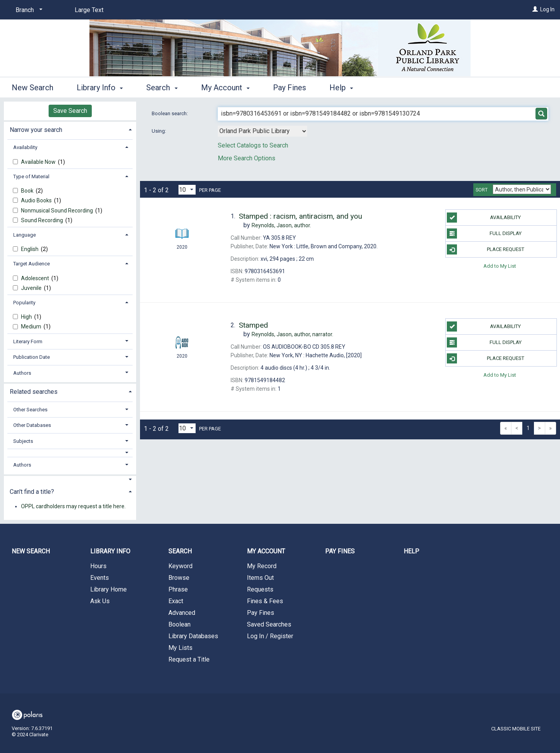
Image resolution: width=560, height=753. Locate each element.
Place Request (485, 249)
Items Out (260, 578)
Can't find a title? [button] (32, 492)
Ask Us (100, 601)
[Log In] (535, 9)
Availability (484, 218)
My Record (262, 566)
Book (28, 191)
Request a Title (189, 659)
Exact (176, 601)
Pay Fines (290, 88)
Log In (547, 9)
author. (281, 225)
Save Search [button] (70, 111)
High (27, 317)
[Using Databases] (262, 131)
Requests (260, 589)
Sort (482, 190)
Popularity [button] (24, 303)
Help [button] (341, 88)
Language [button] (24, 235)
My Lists (180, 648)
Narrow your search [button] (36, 130)
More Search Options (247, 158)
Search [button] (162, 88)
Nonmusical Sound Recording (58, 211)
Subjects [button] (23, 441)
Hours (98, 566)
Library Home (108, 589)
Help (411, 551)
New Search (32, 88)
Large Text (89, 10)
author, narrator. (292, 334)
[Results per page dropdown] (187, 190)
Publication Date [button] (31, 357)
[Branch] (28, 10)
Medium (32, 326)
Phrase (178, 589)
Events (100, 578)
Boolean (179, 624)
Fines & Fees (265, 601)
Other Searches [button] (30, 410)
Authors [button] (22, 373)
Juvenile (32, 288)
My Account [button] (225, 88)
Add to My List (500, 266)
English (30, 249)
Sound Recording (43, 220)
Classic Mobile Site (516, 729)
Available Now (39, 162)
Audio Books (37, 200)
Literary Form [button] (28, 341)
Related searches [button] (34, 392)
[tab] (70, 129)
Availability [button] (25, 147)
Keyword (180, 566)
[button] (70, 453)
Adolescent (36, 278)
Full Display (484, 233)
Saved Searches (269, 624)
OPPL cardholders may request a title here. (73, 506)
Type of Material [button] (31, 176)
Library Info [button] (100, 88)
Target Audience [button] (31, 264)
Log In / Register (270, 636)
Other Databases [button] (32, 425)
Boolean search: (170, 113)
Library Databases (193, 636)
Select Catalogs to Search (253, 145)
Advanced (182, 613)
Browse (179, 578)
